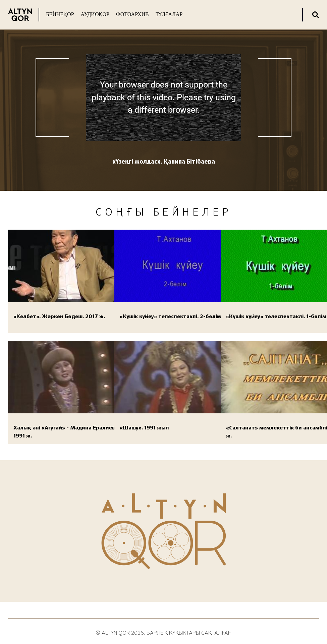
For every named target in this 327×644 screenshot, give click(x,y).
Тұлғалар (169, 14)
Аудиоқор (95, 14)
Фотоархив (132, 14)
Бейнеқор (60, 14)
